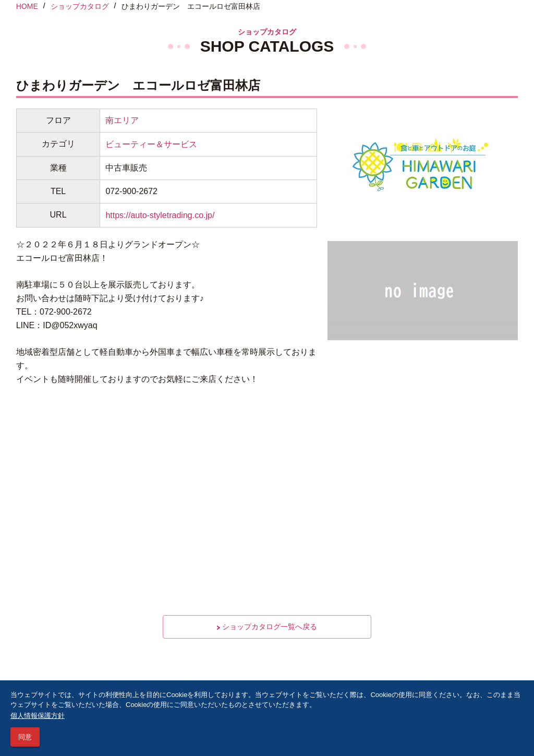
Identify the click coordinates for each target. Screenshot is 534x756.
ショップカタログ (80, 6)
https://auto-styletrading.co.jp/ (160, 215)
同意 (25, 737)
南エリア (122, 120)
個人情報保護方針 (38, 716)
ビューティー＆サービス (151, 144)
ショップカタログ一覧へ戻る (267, 627)
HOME (27, 6)
